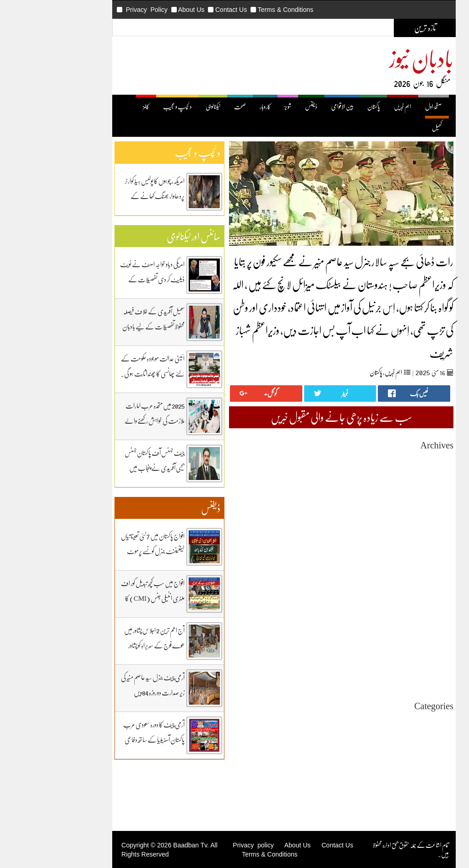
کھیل (387, 127)
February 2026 (386, 493)
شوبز (238, 106)
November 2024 (384, 616)
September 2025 (384, 534)
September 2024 (384, 633)
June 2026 (391, 460)
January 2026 (387, 501)
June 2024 (391, 657)
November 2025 (384, 517)
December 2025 (384, 509)
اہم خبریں (353, 106)
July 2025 (392, 550)
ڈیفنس (262, 106)
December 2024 (384, 608)
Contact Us (182, 10)
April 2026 (390, 476)
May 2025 (391, 567)
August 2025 (388, 542)
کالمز (97, 106)
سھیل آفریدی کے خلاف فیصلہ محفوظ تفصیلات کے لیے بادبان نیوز (104, 326)
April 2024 (390, 674)
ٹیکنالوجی (164, 106)
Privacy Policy (97, 10)
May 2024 (391, 666)
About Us (142, 10)
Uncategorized (385, 720)
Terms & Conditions (236, 10)
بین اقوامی (394, 737)
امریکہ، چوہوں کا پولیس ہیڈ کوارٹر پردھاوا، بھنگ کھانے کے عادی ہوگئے (105, 196)
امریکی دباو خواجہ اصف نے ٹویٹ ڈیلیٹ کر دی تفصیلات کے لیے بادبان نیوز (103, 279)
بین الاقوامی (293, 106)
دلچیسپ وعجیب (389, 762)
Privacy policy (204, 845)
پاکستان (324, 106)
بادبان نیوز (372, 58)
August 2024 (388, 641)
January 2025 (387, 600)
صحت (191, 106)
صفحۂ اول (384, 106)
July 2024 (392, 649)
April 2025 (390, 575)
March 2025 (389, 583)
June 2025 (391, 558)
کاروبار (216, 106)
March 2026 (389, 484)
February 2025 (386, 591)
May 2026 (391, 468)
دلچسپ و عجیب (128, 106)
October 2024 (387, 624)
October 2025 (387, 526)
